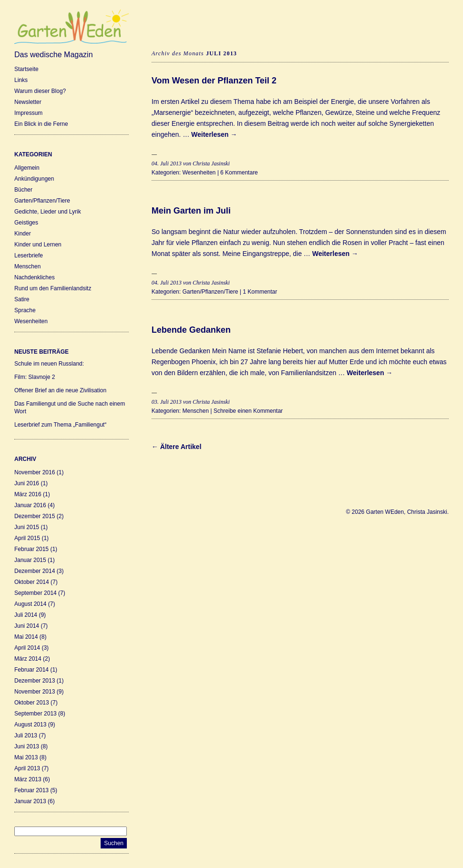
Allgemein (27, 168)
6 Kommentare (239, 173)
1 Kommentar (260, 292)
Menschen (27, 266)
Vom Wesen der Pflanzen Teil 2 (214, 81)
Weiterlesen (214, 134)
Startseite (26, 69)
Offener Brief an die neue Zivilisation (60, 390)
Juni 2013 (27, 746)
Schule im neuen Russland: (49, 364)
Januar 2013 (30, 801)
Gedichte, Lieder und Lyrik (48, 212)
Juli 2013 (26, 735)
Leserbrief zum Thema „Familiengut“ (60, 425)
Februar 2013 (31, 790)
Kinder (23, 234)
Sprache (25, 310)
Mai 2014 (26, 637)
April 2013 (27, 768)
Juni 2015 (27, 527)
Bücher (23, 190)
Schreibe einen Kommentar (248, 411)
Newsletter (28, 102)
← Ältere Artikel (177, 447)
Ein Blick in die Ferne (41, 124)
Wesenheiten (31, 321)
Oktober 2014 (32, 582)
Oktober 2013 (32, 703)
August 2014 (30, 604)
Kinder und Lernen (38, 245)
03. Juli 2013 (167, 402)
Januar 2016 (30, 505)
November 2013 (35, 692)
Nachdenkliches (35, 277)
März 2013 (28, 779)
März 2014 (28, 659)
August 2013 (30, 725)
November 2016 (35, 472)
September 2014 (36, 593)
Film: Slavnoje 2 (35, 377)
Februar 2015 (31, 549)
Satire (22, 299)
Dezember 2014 (35, 571)
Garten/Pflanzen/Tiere (42, 201)
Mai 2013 (26, 757)
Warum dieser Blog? (40, 91)
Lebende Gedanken (191, 330)
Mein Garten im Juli (191, 211)
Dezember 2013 (35, 681)
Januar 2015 (30, 560)
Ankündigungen (34, 179)
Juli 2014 (26, 615)
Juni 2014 (27, 626)
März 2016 (28, 494)
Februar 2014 (31, 670)
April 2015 (27, 538)
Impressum (28, 113)
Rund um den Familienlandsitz (53, 288)
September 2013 (36, 714)
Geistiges (26, 223)
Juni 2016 (27, 483)
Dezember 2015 (35, 516)
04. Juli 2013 (167, 163)
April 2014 (27, 648)
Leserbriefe (29, 255)
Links (21, 80)
